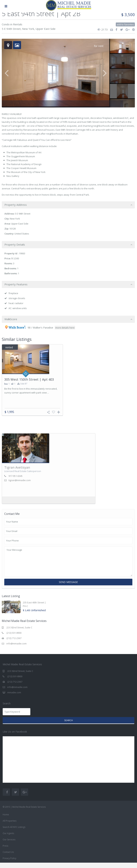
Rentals (18, 24)
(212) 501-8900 (14, 638)
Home (6, 820)
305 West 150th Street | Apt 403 (29, 379)
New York (28, 29)
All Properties (10, 826)
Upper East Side (45, 29)
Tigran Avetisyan (17, 473)
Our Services (9, 845)
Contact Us (8, 857)
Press (5, 851)
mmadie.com (14, 698)
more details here (65, 328)
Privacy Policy (9, 864)
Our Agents (8, 839)
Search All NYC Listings (14, 832)
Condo (6, 24)
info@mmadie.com (17, 649)
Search (68, 726)
